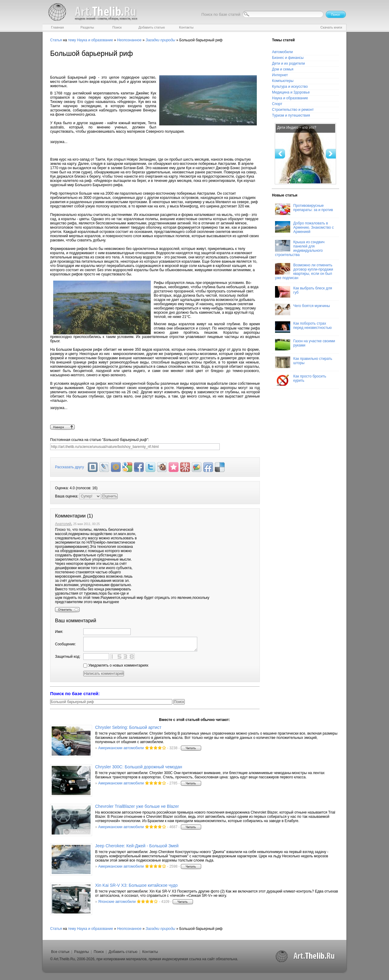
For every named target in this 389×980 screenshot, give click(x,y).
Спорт (277, 104)
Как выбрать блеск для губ (303, 292)
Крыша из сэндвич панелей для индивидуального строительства (300, 248)
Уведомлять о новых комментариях (116, 665)
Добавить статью (123, 952)
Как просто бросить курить (301, 380)
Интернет (280, 75)
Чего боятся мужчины (303, 309)
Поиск (99, 952)
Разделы (81, 952)
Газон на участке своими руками (305, 345)
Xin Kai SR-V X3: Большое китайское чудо (136, 885)
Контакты (150, 952)
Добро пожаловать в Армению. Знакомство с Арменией (304, 227)
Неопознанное (129, 40)
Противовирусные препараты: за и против (304, 209)
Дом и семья (283, 69)
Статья (56, 40)
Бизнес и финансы (288, 58)
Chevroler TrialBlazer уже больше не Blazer (137, 806)
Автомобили (282, 52)
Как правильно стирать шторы (304, 362)
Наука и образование (95, 40)
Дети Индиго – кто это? (297, 128)
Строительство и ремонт (293, 110)
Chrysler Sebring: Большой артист (128, 727)
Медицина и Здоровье (291, 92)
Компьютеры (283, 81)
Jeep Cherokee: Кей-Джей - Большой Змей (137, 846)
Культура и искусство (290, 87)
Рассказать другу (69, 467)
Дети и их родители (288, 63)
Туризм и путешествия (291, 115)
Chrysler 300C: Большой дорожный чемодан (139, 767)
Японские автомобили (117, 902)
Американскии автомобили (121, 748)
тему (72, 40)
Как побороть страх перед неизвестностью (303, 327)
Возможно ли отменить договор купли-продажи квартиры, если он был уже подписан (304, 271)
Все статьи (60, 952)
